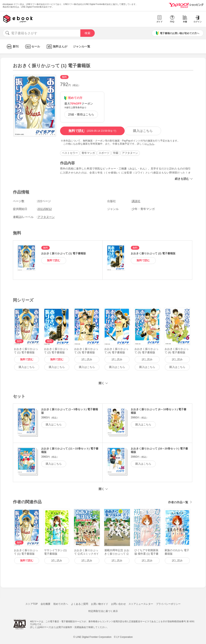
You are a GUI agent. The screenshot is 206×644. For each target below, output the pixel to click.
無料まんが (56, 47)
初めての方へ (61, 604)
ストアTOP (32, 604)
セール (32, 47)
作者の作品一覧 (178, 502)
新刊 (12, 47)
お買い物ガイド (100, 604)
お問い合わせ (118, 604)
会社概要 (46, 604)
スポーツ (104, 153)
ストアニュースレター (141, 604)
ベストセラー (70, 153)
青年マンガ (88, 153)
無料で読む (92, 131)
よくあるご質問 (80, 604)
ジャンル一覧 (82, 46)
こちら (150, 144)
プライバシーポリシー (168, 604)
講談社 (136, 201)
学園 (116, 153)
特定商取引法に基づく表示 (103, 611)
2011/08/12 (45, 209)
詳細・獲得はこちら (81, 114)
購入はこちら (143, 131)
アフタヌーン (130, 153)
